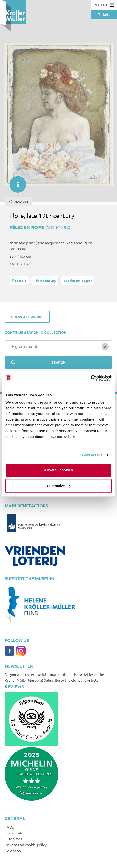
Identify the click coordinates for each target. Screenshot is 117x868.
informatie (15, 182)
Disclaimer (14, 839)
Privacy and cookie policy (26, 845)
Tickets (104, 14)
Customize (59, 486)
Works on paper (78, 280)
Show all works (27, 317)
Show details (91, 455)
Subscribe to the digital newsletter (72, 680)
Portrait (19, 280)
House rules (15, 833)
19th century (45, 280)
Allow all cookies (59, 470)
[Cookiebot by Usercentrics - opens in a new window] (91, 378)
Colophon (13, 851)
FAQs (9, 827)
